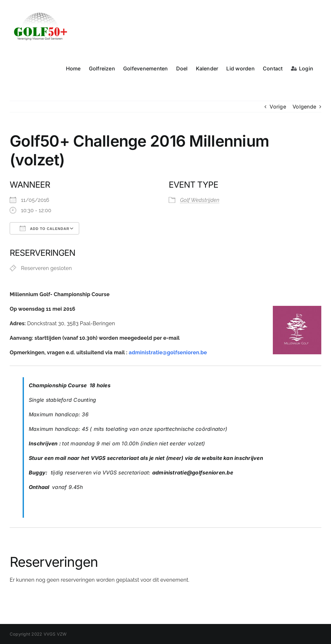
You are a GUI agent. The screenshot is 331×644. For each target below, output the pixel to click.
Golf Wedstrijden (200, 200)
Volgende (304, 107)
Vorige (278, 107)
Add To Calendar (44, 228)
